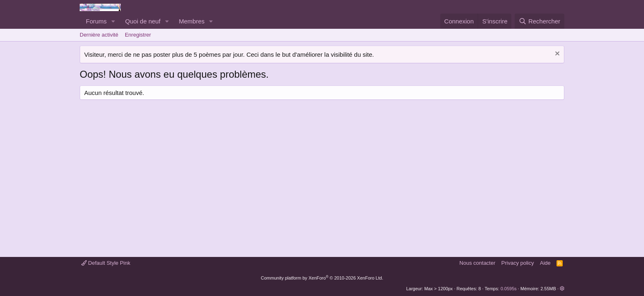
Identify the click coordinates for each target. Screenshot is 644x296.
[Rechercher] (539, 21)
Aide (545, 263)
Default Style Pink (106, 263)
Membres (192, 21)
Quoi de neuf (143, 21)
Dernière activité (99, 35)
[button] (113, 21)
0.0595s (509, 289)
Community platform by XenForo (322, 278)
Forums (96, 21)
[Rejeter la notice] (556, 54)
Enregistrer (138, 35)
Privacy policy (518, 263)
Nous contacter (477, 263)
